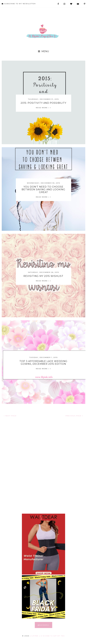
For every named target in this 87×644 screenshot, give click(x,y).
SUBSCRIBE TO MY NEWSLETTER (19, 4)
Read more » (43, 108)
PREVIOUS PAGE (74, 416)
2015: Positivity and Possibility (43, 103)
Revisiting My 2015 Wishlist (43, 276)
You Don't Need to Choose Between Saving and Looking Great (43, 189)
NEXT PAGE (10, 416)
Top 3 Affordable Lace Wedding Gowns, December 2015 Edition (43, 363)
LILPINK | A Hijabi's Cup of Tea (47, 636)
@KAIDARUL (44, 625)
